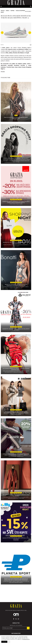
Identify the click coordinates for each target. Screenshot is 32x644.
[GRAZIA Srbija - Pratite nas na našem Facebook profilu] (14, 619)
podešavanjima (26, 639)
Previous (2, 33)
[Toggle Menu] (1, 6)
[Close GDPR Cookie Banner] (9, 642)
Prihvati (4, 642)
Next (30, 33)
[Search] (31, 7)
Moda (8, 11)
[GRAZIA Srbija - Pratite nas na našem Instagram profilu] (18, 619)
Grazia (3, 11)
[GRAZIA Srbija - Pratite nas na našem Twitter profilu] (16, 619)
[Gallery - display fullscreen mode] (30, 45)
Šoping (12, 11)
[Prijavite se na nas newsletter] (28, 628)
